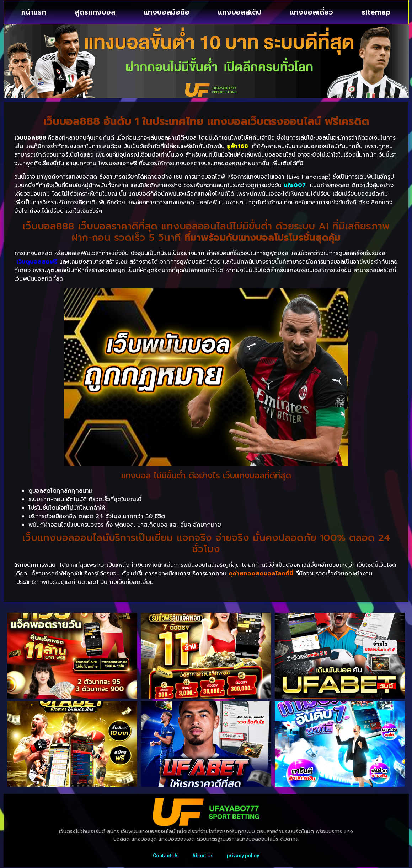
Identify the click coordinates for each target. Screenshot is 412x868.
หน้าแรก (34, 12)
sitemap (376, 12)
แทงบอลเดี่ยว (311, 12)
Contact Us (165, 856)
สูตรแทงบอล (95, 12)
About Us (203, 856)
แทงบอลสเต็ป (240, 12)
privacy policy (244, 856)
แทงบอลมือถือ (167, 12)
